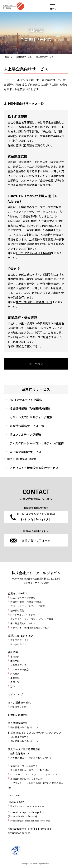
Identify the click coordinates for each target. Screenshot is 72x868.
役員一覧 (15, 682)
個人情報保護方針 (18, 723)
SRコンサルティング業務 (26, 400)
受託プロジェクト (20, 640)
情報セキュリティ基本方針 (24, 766)
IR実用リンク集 (18, 707)
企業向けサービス (24, 57)
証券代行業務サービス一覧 (27, 426)
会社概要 (13, 652)
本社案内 (15, 656)
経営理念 (15, 674)
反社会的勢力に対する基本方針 (26, 779)
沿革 (13, 686)
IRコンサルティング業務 (25, 434)
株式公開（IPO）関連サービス (34, 302)
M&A (19, 346)
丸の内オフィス (18, 665)
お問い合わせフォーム (36, 540)
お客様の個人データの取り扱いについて (31, 758)
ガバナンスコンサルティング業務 (31, 417)
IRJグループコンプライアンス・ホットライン (34, 774)
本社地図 (15, 661)
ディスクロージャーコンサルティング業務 (37, 443)
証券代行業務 (24, 145)
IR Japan (8, 57)
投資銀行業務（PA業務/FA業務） (31, 408)
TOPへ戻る (36, 364)
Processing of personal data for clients (30, 821)
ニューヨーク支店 (20, 669)
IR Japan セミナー (20, 644)
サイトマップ (15, 694)
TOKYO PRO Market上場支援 (22, 459)
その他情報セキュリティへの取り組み (30, 770)
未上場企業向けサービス (25, 452)
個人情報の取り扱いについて (25, 727)
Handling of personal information (28, 806)
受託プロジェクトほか (20, 636)
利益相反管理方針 (18, 715)
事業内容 (15, 678)
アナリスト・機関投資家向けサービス (34, 468)
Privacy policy (16, 802)
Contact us (14, 795)
